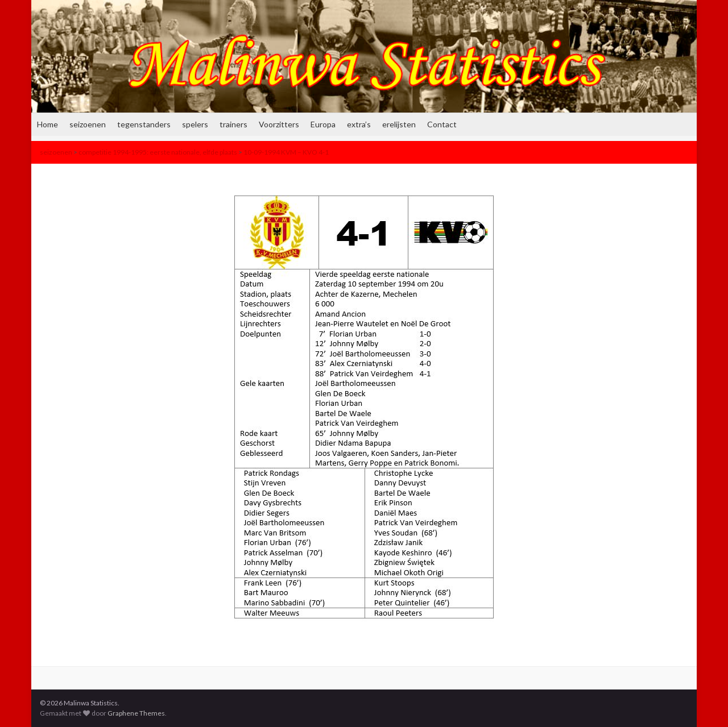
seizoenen (88, 124)
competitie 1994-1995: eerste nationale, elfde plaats (158, 152)
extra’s (359, 124)
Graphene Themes (136, 713)
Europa (323, 124)
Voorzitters (279, 124)
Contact (442, 124)
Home (47, 124)
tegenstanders (144, 124)
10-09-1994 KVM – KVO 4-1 (286, 152)
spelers (195, 124)
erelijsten (399, 124)
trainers (233, 124)
